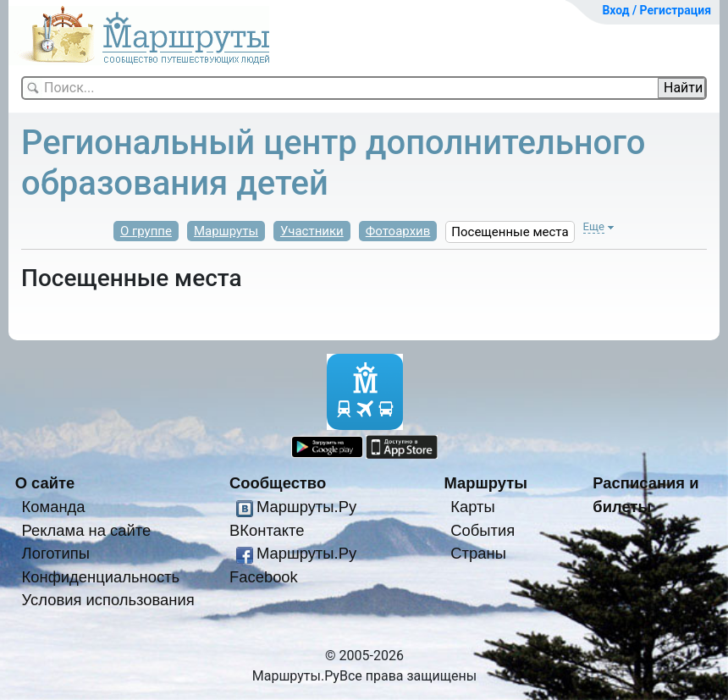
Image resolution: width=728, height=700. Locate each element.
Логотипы (56, 553)
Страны (478, 553)
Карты (472, 507)
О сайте (45, 483)
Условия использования (108, 600)
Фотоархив (398, 231)
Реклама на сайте (87, 530)
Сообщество (278, 483)
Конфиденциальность (101, 577)
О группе (146, 231)
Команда (54, 507)
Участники (312, 231)
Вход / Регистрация (656, 10)
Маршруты (226, 231)
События (483, 530)
